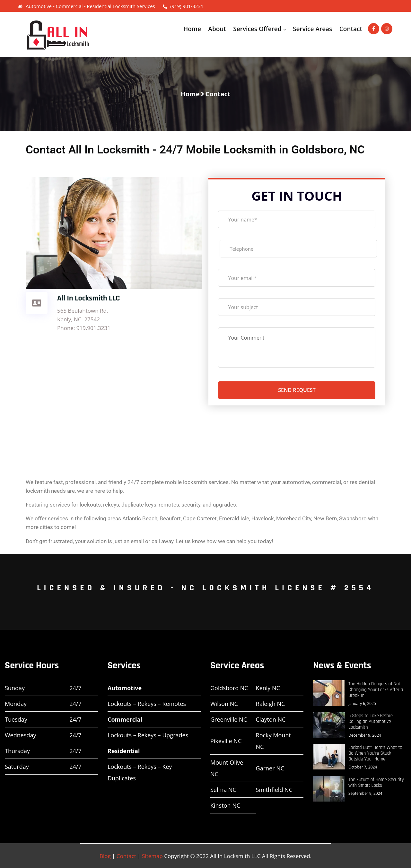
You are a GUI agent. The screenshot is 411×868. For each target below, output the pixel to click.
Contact (351, 29)
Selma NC (223, 790)
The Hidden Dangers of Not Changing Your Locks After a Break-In (376, 690)
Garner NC (270, 768)
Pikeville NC (226, 741)
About (217, 29)
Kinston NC (225, 805)
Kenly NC (268, 688)
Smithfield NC (274, 790)
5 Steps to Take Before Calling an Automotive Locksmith (371, 722)
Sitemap (152, 856)
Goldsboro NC (229, 688)
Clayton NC (271, 719)
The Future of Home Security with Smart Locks (376, 783)
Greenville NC (229, 719)
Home (192, 29)
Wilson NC (224, 704)
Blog (105, 856)
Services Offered (257, 29)
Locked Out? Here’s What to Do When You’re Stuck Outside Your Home (375, 753)
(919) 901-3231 (183, 6)
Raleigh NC (271, 704)
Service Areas (312, 29)
